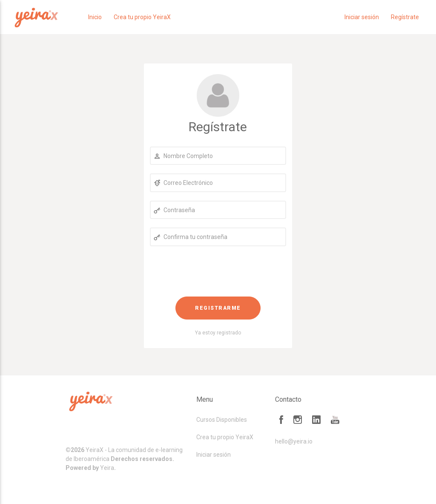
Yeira (107, 468)
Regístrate (405, 17)
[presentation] (218, 271)
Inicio (95, 17)
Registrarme (218, 308)
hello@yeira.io (294, 441)
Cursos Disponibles (222, 420)
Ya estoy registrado (218, 333)
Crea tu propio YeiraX (142, 17)
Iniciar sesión (362, 17)
